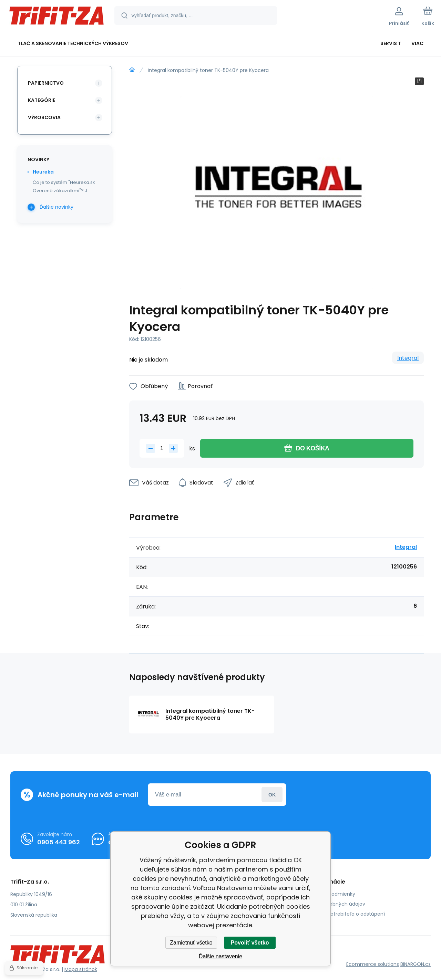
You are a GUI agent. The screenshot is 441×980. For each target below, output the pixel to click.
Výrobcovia (44, 117)
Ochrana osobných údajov (333, 904)
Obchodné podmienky (328, 894)
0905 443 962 (59, 842)
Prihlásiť (272, 795)
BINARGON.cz (416, 964)
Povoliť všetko (250, 943)
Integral (408, 358)
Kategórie (42, 100)
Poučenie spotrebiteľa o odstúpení (343, 914)
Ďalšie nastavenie (220, 956)
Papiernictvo (46, 83)
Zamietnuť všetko (191, 943)
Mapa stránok (81, 969)
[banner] (57, 17)
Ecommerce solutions (373, 964)
